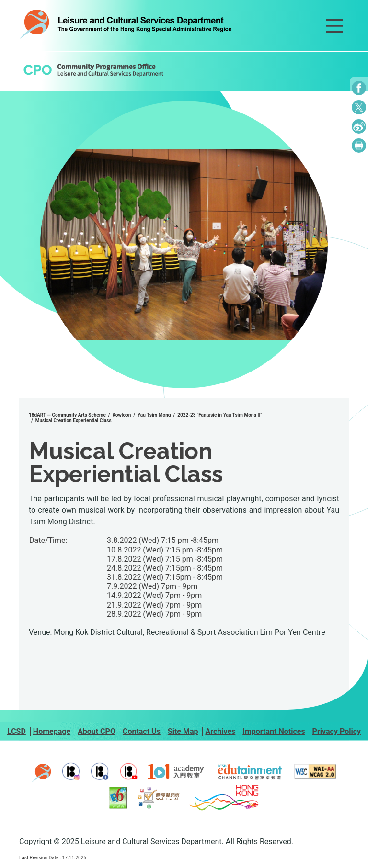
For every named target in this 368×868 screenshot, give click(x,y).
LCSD (17, 731)
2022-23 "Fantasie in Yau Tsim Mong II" (219, 415)
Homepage (52, 731)
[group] (184, 245)
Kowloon (122, 415)
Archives (220, 731)
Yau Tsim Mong (154, 415)
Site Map (183, 731)
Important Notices (274, 731)
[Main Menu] (334, 26)
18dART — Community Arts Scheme (67, 415)
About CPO (97, 731)
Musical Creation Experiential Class (74, 421)
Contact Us (142, 731)
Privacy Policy (337, 731)
